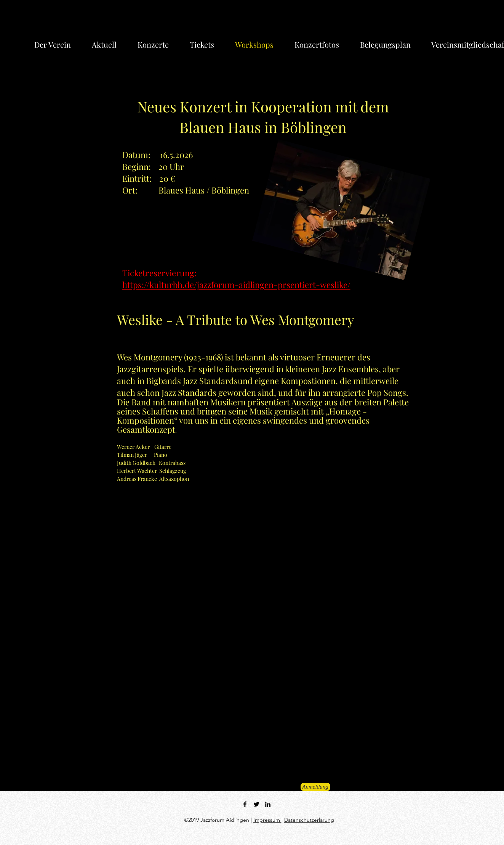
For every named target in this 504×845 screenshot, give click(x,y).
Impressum (267, 820)
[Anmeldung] (315, 787)
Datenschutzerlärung (309, 820)
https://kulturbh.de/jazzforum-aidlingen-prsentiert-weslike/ (236, 285)
